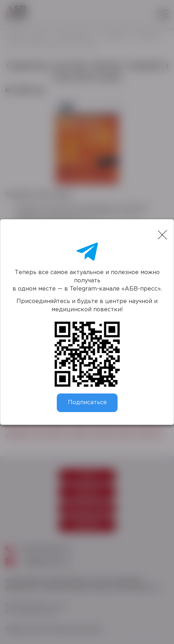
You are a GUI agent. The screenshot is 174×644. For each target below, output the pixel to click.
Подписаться (87, 403)
